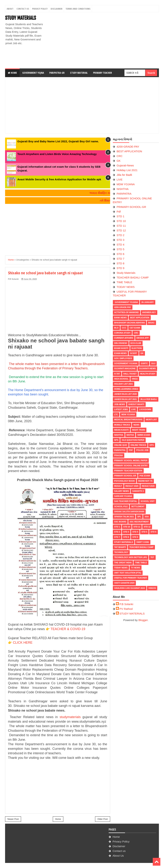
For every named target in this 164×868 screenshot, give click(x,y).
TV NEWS (136, 568)
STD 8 (121, 263)
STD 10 (121, 221)
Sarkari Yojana (123, 496)
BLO (116, 328)
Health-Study (148, 374)
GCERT (134, 353)
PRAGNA (119, 455)
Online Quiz (121, 445)
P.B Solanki (126, 604)
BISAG (151, 323)
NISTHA (130, 435)
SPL (139, 517)
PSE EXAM (145, 476)
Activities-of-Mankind (127, 312)
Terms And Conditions (78, 9)
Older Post (103, 819)
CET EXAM (135, 328)
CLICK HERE (23, 643)
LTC (116, 414)
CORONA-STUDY (122, 333)
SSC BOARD (120, 522)
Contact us (119, 851)
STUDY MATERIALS (20, 18)
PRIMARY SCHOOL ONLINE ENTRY (131, 466)
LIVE (120, 180)
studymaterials (70, 717)
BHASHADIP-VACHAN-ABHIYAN (130, 323)
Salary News (122, 491)
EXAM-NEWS (120, 353)
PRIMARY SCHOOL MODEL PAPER (131, 460)
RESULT (118, 486)
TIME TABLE (124, 282)
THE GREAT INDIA (123, 563)
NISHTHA (123, 189)
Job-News (120, 404)
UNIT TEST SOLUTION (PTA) (128, 573)
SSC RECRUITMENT (139, 522)
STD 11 (121, 226)
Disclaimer (57, 9)
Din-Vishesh (121, 343)
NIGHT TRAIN (139, 430)
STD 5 (121, 249)
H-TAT (117, 374)
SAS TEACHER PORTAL (126, 501)
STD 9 (121, 268)
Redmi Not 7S (145, 481)
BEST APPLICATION (129, 151)
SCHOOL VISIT (148, 501)
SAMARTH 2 (138, 491)
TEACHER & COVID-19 (68, 629)
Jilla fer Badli (124, 175)
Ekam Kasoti (121, 348)
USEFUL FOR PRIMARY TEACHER (131, 578)
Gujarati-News (125, 165)
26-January (148, 302)
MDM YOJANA (126, 184)
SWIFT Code (143, 542)
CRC (120, 156)
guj (153, 363)
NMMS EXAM (143, 435)
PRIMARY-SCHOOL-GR (131, 207)
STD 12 (121, 230)
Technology (121, 552)
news (136, 425)
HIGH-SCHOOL (121, 379)
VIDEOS (152, 588)
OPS (152, 445)
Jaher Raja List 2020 (126, 394)
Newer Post (13, 819)
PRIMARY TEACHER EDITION (128, 471)
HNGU (135, 379)
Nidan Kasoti (121, 430)
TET (152, 557)
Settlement (138, 506)
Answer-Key (149, 312)
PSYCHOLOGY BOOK (125, 481)
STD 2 (121, 235)
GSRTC (144, 363)
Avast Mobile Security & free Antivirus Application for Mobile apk (59, 179)
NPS (116, 440)
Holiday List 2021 (127, 170)
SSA (147, 517)
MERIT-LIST (151, 420)
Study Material (79, 73)
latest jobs (121, 409)
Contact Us (23, 9)
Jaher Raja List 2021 (126, 399)
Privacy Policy (40, 9)
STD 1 (121, 216)
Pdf (119, 212)
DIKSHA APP (143, 338)
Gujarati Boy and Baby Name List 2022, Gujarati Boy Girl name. (58, 141)
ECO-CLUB (136, 343)
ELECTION (137, 348)
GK (119, 161)
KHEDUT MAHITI (136, 404)
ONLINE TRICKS (138, 445)
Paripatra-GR (57, 73)
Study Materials (126, 273)
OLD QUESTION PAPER (133, 440)
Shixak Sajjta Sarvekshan (129, 511)
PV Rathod (126, 609)
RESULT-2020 (148, 486)
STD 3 (121, 240)
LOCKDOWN (145, 409)
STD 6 (121, 254)
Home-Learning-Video (126, 389)
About (10, 9)
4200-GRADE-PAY (128, 147)
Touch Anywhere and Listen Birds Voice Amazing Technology (57, 154)
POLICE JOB (142, 450)
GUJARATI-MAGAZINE (125, 368)
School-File (121, 506)
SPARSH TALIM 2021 (124, 517)
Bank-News (120, 318)
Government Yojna (33, 73)
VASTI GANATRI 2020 (124, 583)
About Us (118, 856)
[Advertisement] (103, 40)
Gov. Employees (123, 358)
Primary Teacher (102, 73)
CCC (124, 328)
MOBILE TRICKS (122, 425)
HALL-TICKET (130, 374)
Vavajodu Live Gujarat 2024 (130, 588)
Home (12, 73)
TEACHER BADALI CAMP (133, 277)
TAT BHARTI (120, 547)
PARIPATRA (124, 194)
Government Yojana (126, 302)
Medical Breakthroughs (128, 420)
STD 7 (121, 259)
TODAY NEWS (126, 287)
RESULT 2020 (132, 486)
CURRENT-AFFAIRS (124, 338)
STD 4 (121, 245)
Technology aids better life (131, 557)
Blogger (143, 620)
